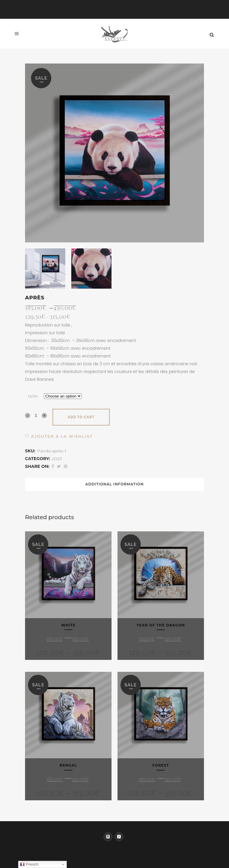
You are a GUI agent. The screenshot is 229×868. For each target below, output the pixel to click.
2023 (57, 459)
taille (33, 396)
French (29, 864)
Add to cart (81, 417)
